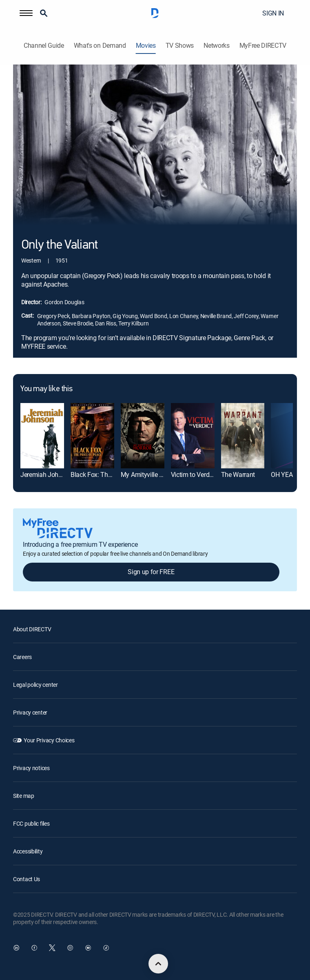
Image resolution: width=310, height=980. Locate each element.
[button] (26, 13)
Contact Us (27, 879)
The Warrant (238, 474)
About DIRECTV (32, 629)
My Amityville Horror (149, 474)
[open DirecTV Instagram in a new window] (70, 948)
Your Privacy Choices (49, 740)
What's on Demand (100, 46)
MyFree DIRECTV (263, 46)
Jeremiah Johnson (46, 474)
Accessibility (28, 851)
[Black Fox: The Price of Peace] (92, 436)
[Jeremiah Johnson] (42, 436)
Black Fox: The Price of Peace (111, 474)
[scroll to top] (158, 964)
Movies (146, 46)
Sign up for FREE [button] (151, 572)
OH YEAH (284, 474)
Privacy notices (31, 768)
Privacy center (30, 712)
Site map (24, 796)
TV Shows (180, 46)
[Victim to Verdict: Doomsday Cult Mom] (193, 436)
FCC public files (31, 823)
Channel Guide (44, 46)
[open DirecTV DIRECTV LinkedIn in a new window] (16, 948)
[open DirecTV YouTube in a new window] (88, 948)
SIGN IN (273, 13)
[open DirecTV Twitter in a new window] (52, 948)
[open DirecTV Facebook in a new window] (34, 948)
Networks (216, 46)
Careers (22, 657)
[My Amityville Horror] (143, 436)
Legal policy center (35, 685)
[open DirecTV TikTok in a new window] (106, 948)
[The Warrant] (243, 436)
